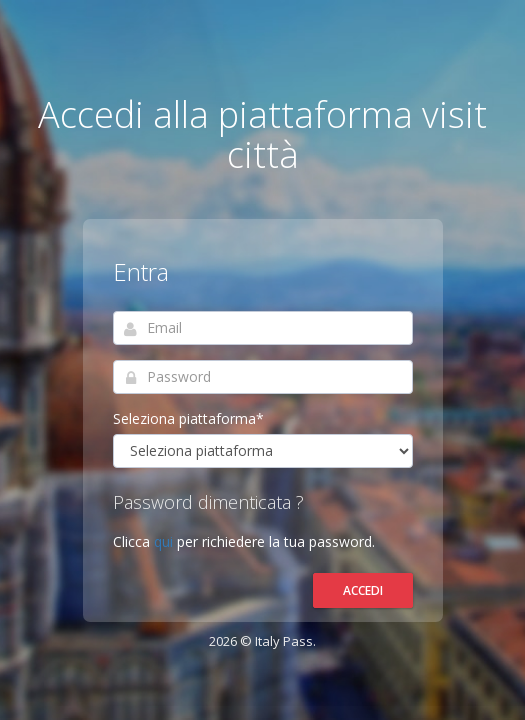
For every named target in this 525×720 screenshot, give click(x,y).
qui (165, 541)
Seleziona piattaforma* (188, 418)
